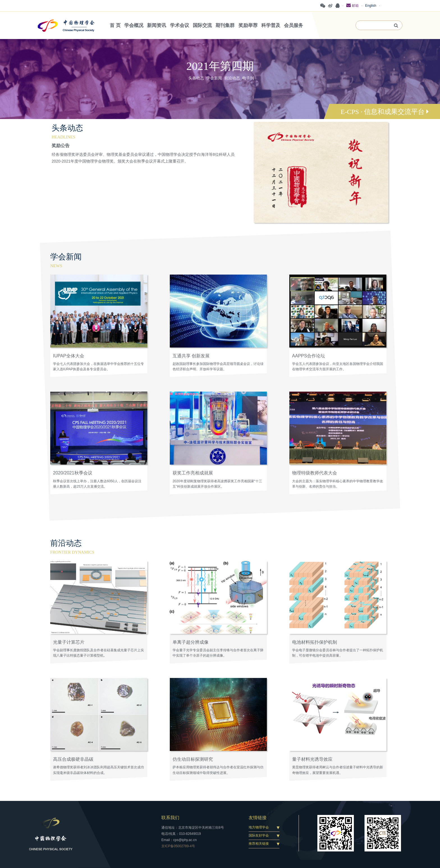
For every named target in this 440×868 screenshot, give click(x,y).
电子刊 (248, 78)
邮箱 (352, 5)
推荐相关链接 (259, 844)
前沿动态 (232, 78)
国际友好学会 (259, 835)
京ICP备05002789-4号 (178, 846)
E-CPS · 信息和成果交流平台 (385, 112)
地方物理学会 (259, 827)
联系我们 (170, 818)
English (371, 6)
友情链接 (258, 818)
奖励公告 (61, 146)
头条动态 (196, 78)
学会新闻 (214, 78)
